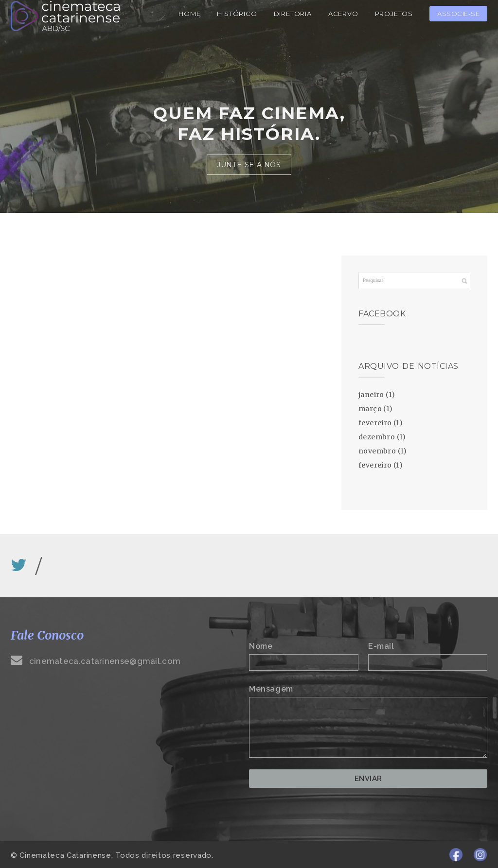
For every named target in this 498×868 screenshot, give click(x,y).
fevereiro (375, 423)
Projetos (394, 14)
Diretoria (293, 14)
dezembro (377, 437)
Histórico (237, 14)
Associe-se (458, 14)
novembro (377, 451)
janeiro (371, 395)
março (370, 409)
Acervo (343, 14)
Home (189, 14)
